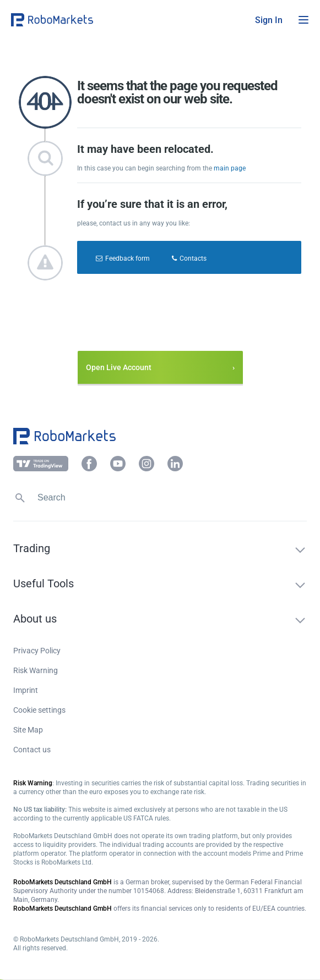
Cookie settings (39, 710)
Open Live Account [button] (119, 367)
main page (230, 168)
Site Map (28, 730)
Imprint (26, 690)
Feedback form (128, 258)
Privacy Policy (37, 651)
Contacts (193, 258)
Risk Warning (36, 670)
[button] (77, 20)
